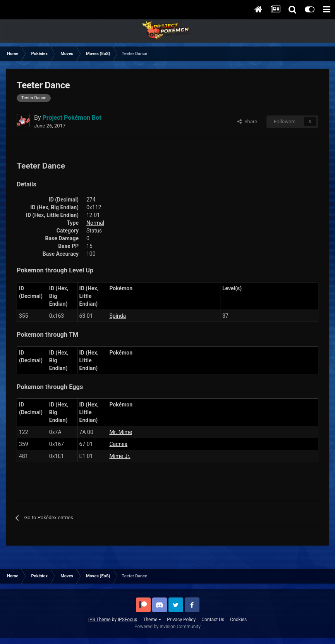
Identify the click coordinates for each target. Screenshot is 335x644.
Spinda (118, 316)
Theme (152, 620)
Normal (95, 223)
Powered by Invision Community (167, 627)
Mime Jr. (120, 456)
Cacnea (118, 444)
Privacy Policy (181, 620)
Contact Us (213, 620)
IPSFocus (127, 620)
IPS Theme (100, 620)
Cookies (238, 620)
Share (247, 121)
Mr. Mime (121, 432)
